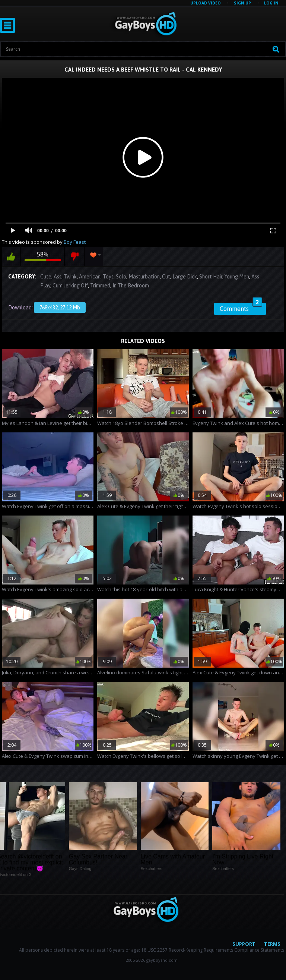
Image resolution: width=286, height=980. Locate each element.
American (90, 277)
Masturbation (144, 277)
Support (244, 944)
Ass (58, 277)
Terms (272, 944)
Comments (241, 308)
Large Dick (185, 277)
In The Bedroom (131, 286)
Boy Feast (75, 242)
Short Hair (211, 277)
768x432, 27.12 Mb (60, 308)
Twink (70, 277)
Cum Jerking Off (70, 286)
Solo (121, 277)
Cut (166, 277)
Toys (108, 277)
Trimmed (100, 286)
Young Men (237, 277)
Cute (46, 277)
